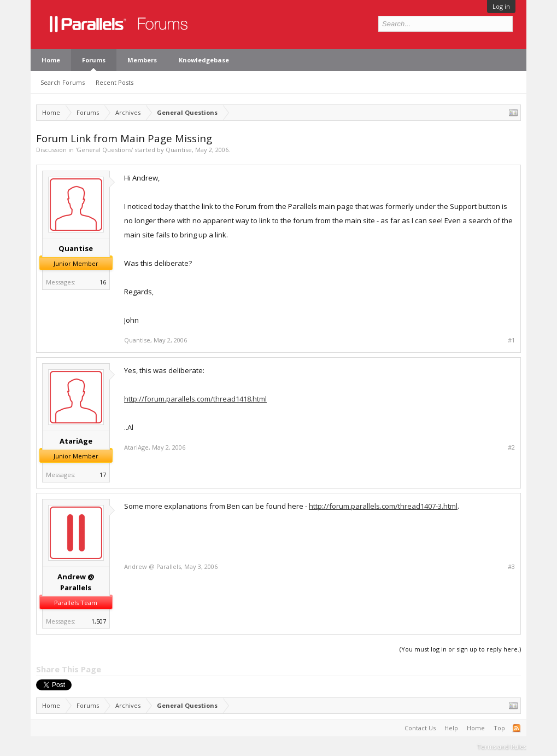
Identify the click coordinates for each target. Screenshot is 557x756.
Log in (501, 6)
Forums (94, 60)
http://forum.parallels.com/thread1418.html (195, 399)
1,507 (99, 621)
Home (51, 60)
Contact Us (420, 728)
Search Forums (63, 82)
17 (103, 475)
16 (103, 282)
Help (451, 728)
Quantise (179, 150)
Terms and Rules (502, 746)
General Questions (104, 150)
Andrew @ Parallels (76, 582)
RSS (517, 728)
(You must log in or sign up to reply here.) (460, 649)
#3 (511, 567)
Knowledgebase (204, 60)
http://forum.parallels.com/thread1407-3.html (383, 506)
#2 (511, 447)
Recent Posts (115, 82)
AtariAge (76, 441)
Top (499, 728)
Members (142, 60)
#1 (511, 340)
